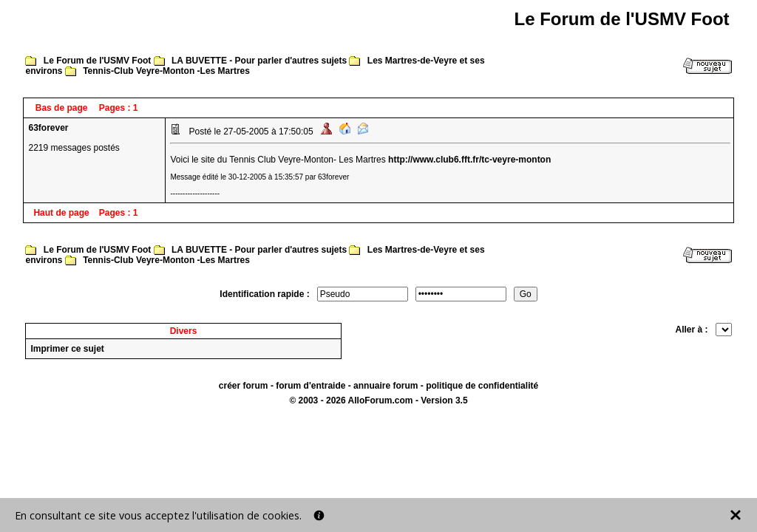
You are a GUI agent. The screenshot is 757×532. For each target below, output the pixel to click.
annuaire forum (386, 386)
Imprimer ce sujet (67, 349)
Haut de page (61, 213)
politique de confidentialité (482, 386)
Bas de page (62, 108)
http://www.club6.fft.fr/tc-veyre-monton (469, 160)
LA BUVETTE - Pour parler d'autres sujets (259, 61)
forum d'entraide (310, 386)
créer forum (244, 386)
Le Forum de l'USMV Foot (98, 61)
